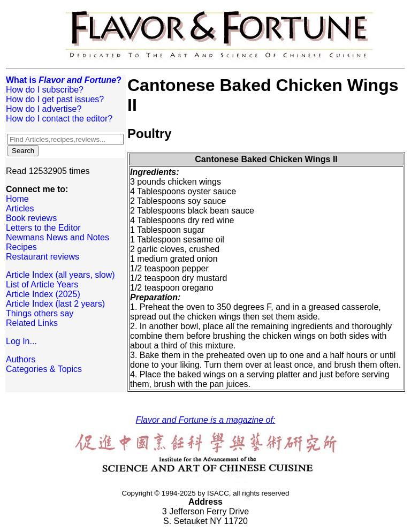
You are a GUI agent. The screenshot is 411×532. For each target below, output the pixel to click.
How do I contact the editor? (59, 119)
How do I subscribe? (45, 90)
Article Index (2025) (43, 294)
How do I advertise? (44, 109)
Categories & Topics (44, 369)
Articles (20, 208)
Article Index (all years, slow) (60, 275)
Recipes (21, 247)
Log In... (21, 341)
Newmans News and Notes (58, 237)
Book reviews (31, 218)
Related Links (32, 323)
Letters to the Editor (43, 228)
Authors (21, 359)
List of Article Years (42, 284)
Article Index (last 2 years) (55, 304)
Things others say (40, 313)
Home (17, 199)
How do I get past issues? (55, 99)
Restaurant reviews (43, 257)
